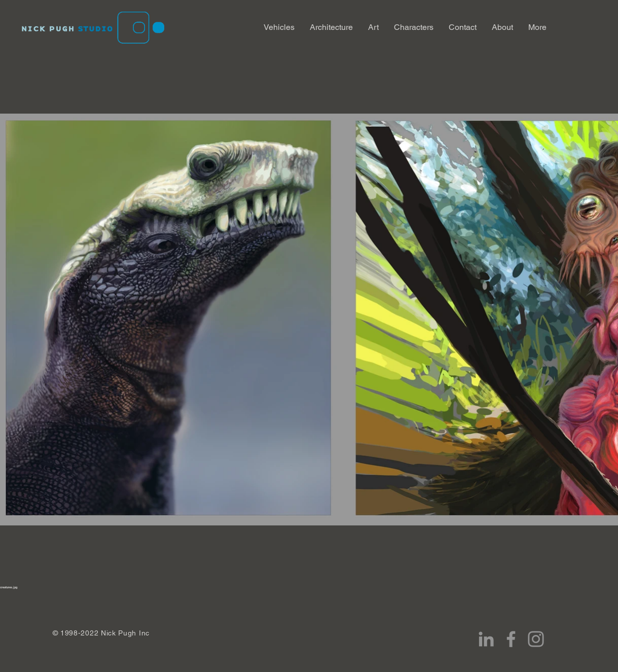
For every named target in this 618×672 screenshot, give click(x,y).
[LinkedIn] (486, 639)
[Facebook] (511, 639)
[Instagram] (536, 639)
